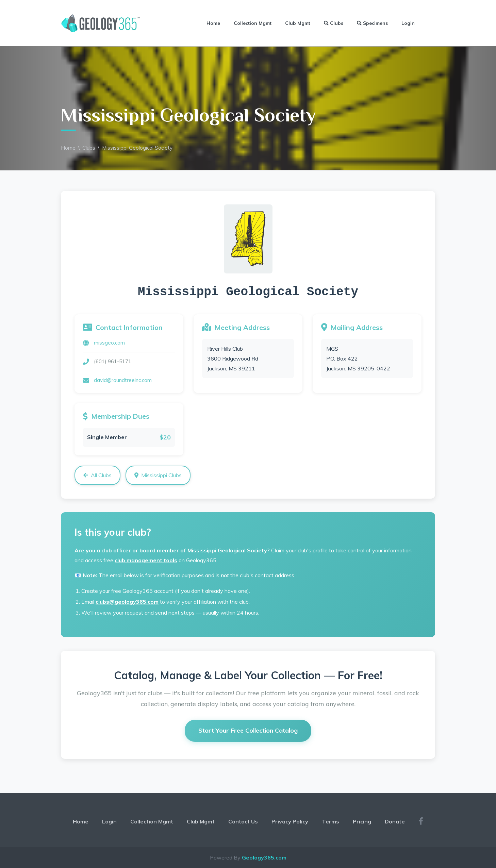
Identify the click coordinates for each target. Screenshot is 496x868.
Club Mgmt (298, 23)
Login (408, 23)
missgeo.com (109, 343)
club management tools (146, 560)
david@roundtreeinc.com (123, 380)
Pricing (362, 821)
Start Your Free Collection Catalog (248, 730)
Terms (330, 821)
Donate (395, 821)
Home (213, 23)
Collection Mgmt (253, 23)
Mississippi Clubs (158, 475)
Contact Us (243, 821)
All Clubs (97, 475)
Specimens (372, 23)
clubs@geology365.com (127, 602)
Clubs (334, 23)
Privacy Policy (290, 821)
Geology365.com (264, 857)
